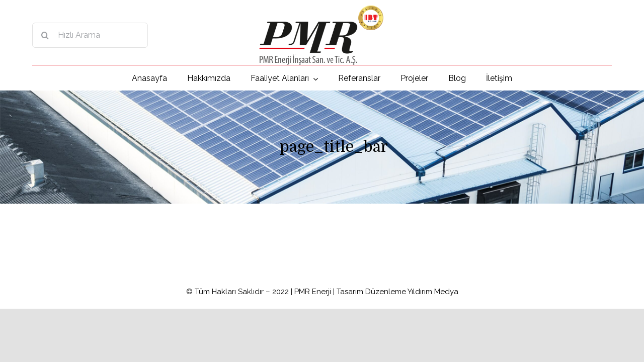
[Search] (45, 35)
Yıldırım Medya (433, 292)
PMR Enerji (313, 292)
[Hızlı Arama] (90, 35)
